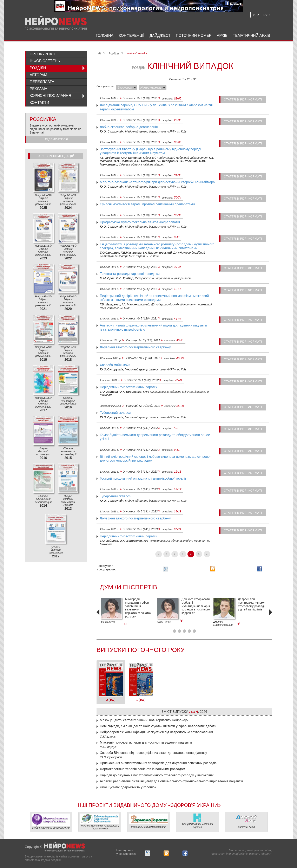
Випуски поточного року (141, 650)
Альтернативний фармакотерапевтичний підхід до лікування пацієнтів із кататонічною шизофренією (153, 327)
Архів (222, 35)
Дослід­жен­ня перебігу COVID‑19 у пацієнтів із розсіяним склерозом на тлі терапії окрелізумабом (156, 107)
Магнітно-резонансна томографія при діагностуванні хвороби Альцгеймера (157, 182)
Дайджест (160, 35)
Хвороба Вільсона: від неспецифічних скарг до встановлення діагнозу (153, 753)
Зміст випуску (184, 712)
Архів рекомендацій (56, 156)
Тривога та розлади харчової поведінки (130, 274)
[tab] (111, 682)
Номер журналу (151, 88)
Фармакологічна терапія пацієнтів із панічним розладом (142, 769)
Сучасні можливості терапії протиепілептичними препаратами (147, 204)
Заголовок (125, 88)
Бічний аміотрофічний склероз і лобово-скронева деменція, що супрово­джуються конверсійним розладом (155, 459)
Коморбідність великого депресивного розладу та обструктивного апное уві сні (155, 437)
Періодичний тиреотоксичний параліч (128, 387)
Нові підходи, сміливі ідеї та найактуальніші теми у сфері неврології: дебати (158, 726)
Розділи (114, 53)
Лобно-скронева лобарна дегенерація (129, 127)
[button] (174, 631)
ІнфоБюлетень (45, 61)
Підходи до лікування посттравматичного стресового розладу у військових (157, 775)
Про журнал (42, 54)
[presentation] (99, 618)
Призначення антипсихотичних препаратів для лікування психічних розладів (158, 763)
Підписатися (56, 139)
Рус (267, 15)
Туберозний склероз (115, 413)
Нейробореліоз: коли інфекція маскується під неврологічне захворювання (156, 732)
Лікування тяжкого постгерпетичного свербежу (135, 347)
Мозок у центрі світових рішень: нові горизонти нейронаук (144, 720)
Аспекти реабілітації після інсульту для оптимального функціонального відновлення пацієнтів (171, 781)
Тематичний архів (252, 35)
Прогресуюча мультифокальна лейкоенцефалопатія (140, 222)
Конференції (131, 35)
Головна (105, 35)
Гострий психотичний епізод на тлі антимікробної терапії (143, 478)
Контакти (39, 103)
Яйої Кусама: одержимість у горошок (128, 787)
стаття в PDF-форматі (243, 99)
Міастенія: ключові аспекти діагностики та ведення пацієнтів (146, 742)
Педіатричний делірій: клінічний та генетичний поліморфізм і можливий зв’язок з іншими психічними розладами (154, 298)
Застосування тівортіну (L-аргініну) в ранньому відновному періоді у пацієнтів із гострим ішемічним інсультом (150, 151)
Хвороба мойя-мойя (115, 365)
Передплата (42, 82)
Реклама (38, 89)
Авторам (38, 75)
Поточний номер (194, 35)
